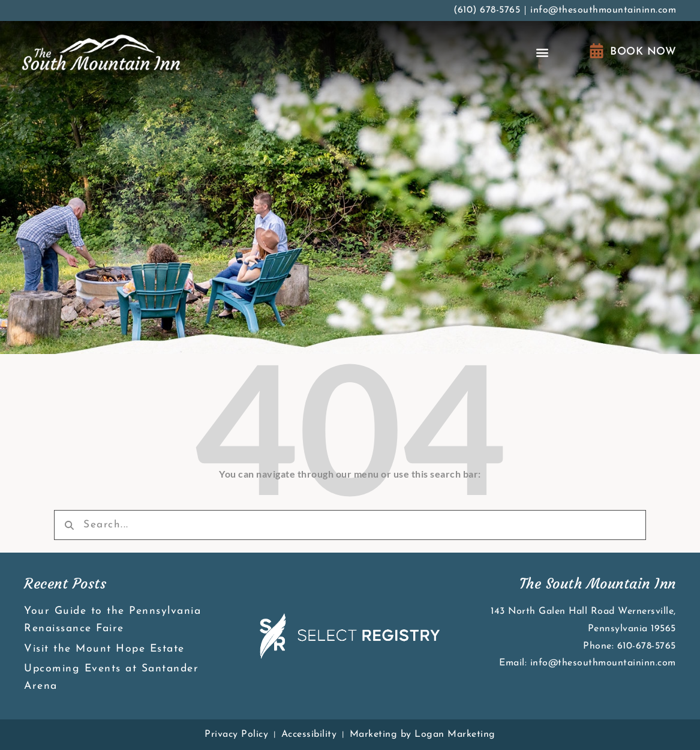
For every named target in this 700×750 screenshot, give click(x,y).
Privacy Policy (236, 734)
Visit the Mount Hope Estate (104, 649)
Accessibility (309, 734)
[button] (543, 52)
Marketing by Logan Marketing (423, 734)
